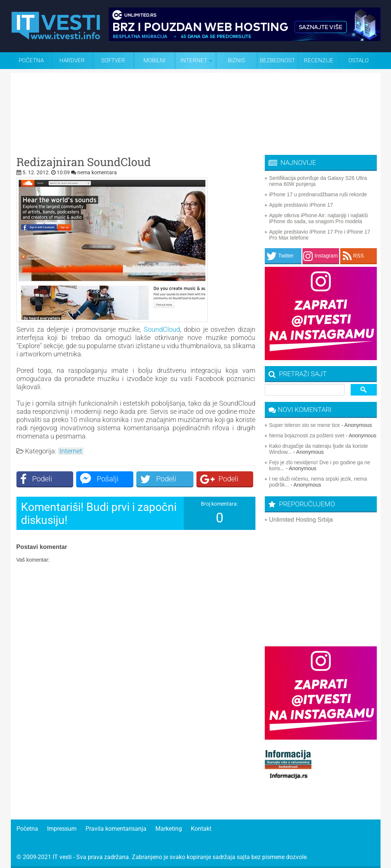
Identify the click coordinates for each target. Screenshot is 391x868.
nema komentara (97, 172)
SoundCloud (162, 329)
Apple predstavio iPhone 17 (301, 205)
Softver (113, 60)
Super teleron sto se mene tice (305, 425)
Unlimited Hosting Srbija (301, 520)
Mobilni (154, 60)
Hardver (72, 60)
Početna (31, 60)
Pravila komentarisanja (116, 829)
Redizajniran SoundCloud (84, 162)
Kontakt (201, 829)
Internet (71, 451)
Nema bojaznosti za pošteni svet (307, 435)
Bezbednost (277, 60)
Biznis (236, 60)
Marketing (169, 829)
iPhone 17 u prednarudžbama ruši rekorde (318, 194)
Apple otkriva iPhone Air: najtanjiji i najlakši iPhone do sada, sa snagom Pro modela (319, 218)
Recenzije (319, 60)
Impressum (62, 829)
